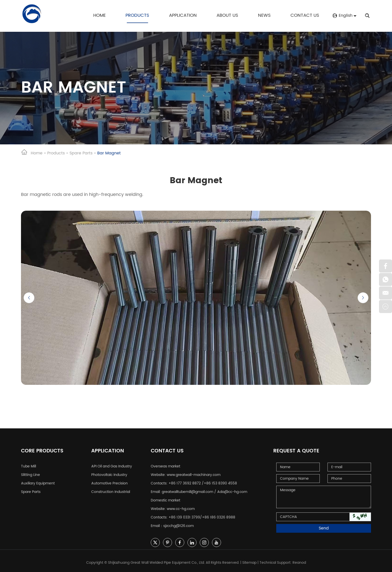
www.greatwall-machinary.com (194, 475)
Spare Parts (81, 153)
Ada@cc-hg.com (232, 492)
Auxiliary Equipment (38, 483)
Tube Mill (28, 466)
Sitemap (249, 563)
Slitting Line (30, 475)
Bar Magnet (109, 153)
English (342, 16)
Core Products (42, 451)
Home (99, 15)
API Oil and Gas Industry (112, 466)
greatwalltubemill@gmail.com (187, 492)
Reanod (299, 563)
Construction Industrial (111, 492)
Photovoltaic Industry (109, 475)
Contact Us (305, 15)
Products (137, 15)
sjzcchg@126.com (178, 526)
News (264, 15)
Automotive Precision (109, 483)
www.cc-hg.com (181, 509)
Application (183, 15)
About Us (227, 15)
